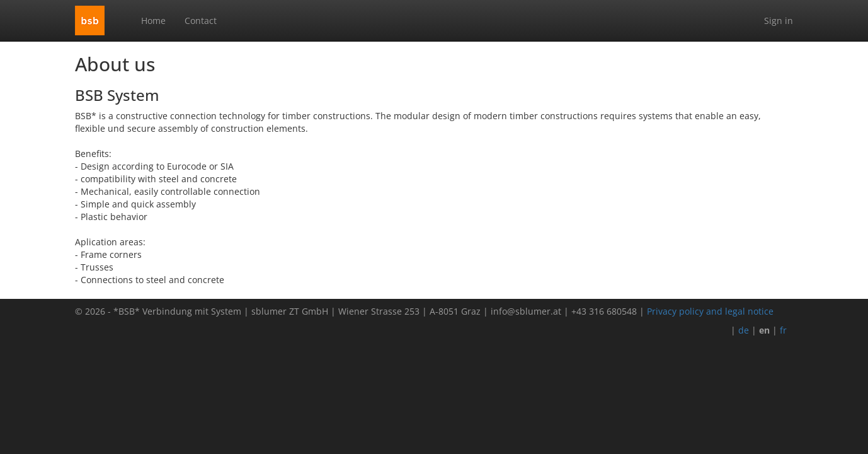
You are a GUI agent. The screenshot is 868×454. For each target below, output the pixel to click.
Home (153, 20)
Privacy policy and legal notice (710, 311)
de (744, 330)
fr (783, 330)
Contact (201, 20)
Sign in (779, 20)
